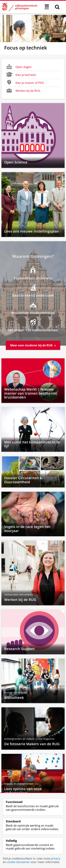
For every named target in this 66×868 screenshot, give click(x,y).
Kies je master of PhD (25, 82)
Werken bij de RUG (23, 90)
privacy (55, 858)
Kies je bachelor (21, 75)
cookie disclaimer (18, 862)
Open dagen (19, 67)
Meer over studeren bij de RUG (33, 345)
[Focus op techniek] (33, 35)
